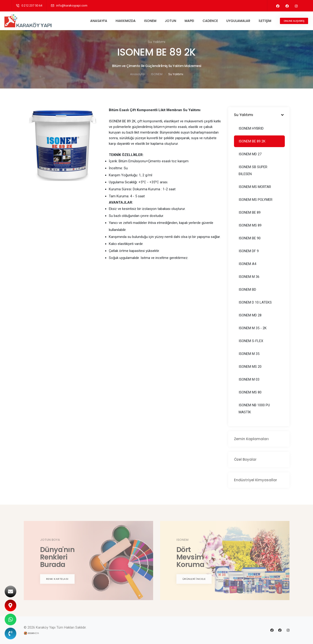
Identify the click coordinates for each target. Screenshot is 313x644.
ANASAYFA (91, 21)
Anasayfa (137, 74)
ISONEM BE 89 (250, 212)
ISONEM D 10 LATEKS (255, 302)
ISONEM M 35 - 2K (253, 328)
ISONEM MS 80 (250, 392)
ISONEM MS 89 (250, 225)
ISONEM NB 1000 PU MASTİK (254, 409)
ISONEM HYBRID (251, 128)
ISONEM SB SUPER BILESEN (253, 170)
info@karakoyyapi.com (72, 5)
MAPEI (182, 21)
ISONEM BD (247, 290)
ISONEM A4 (247, 264)
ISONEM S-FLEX (251, 341)
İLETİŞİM (258, 21)
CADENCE (203, 21)
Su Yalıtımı (176, 74)
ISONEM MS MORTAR (255, 187)
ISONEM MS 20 (250, 367)
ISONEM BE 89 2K (252, 141)
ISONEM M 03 (249, 379)
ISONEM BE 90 (250, 238)
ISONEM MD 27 (250, 154)
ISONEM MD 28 (250, 315)
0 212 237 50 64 (32, 5)
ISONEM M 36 (249, 277)
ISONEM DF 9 (249, 251)
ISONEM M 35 (249, 354)
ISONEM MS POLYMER (256, 200)
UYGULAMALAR (231, 21)
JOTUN (163, 21)
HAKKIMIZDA (118, 21)
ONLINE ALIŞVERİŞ (287, 21)
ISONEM (143, 21)
